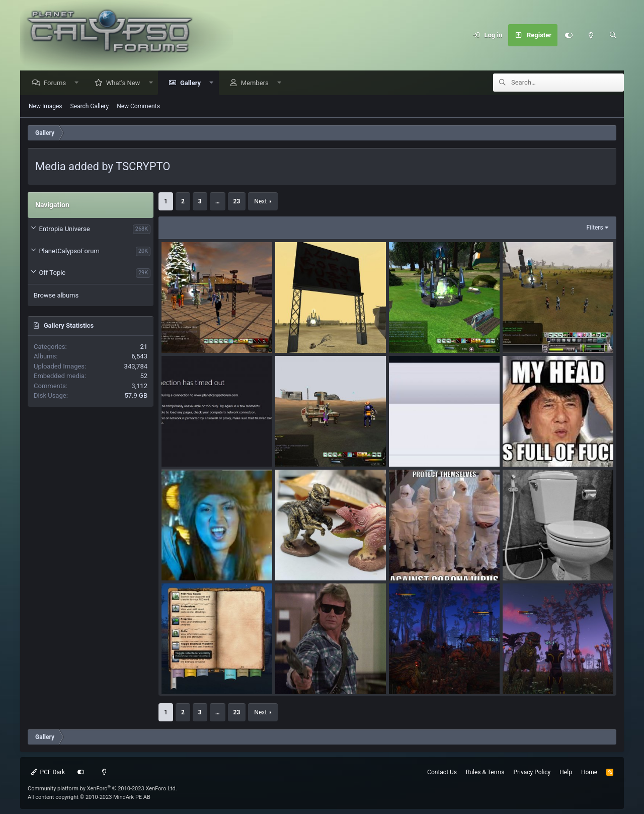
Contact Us (442, 772)
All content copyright (89, 797)
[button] (79, 83)
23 (237, 202)
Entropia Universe (64, 229)
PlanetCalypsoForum (69, 251)
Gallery (193, 83)
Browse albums (56, 296)
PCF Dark (48, 772)
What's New (126, 83)
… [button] (218, 202)
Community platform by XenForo (102, 789)
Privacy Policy (532, 772)
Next (260, 202)
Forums (57, 83)
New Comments (138, 107)
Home (589, 772)
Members (257, 83)
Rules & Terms (485, 772)
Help (566, 772)
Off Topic (52, 273)
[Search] (613, 35)
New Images (46, 107)
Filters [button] (595, 228)
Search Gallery (90, 107)
